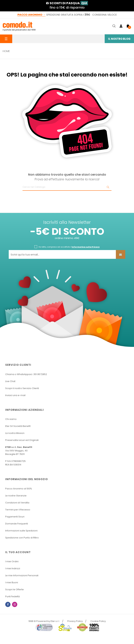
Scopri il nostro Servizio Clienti (22, 388)
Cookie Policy (98, 621)
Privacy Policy (75, 621)
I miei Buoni (12, 582)
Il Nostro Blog (119, 39)
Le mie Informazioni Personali (22, 575)
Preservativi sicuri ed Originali (22, 440)
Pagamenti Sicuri (15, 517)
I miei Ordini (12, 561)
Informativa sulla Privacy (86, 247)
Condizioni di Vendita (17, 503)
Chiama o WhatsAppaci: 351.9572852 (26, 374)
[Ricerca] (67, 187)
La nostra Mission (15, 433)
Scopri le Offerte (14, 589)
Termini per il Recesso (18, 510)
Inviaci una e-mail (15, 395)
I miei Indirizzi (13, 568)
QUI (84, 3)
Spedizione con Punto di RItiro (22, 538)
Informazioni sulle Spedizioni (21, 531)
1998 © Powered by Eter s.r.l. (44, 621)
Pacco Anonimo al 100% (19, 489)
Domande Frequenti (17, 524)
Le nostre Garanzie (16, 496)
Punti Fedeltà (12, 596)
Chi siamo (11, 419)
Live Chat (10, 381)
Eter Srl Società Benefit (18, 426)
